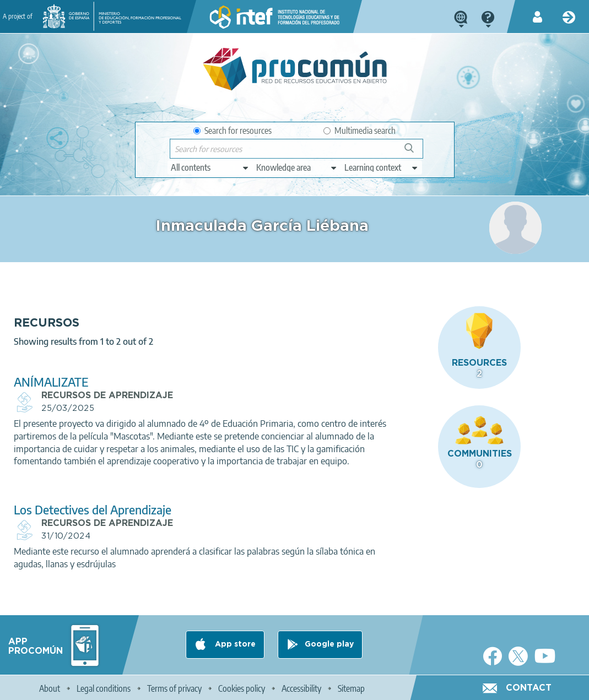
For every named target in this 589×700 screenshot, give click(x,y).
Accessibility (301, 687)
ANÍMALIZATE (198, 354)
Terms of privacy (174, 687)
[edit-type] (210, 167)
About (50, 687)
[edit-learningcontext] (382, 167)
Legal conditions (104, 687)
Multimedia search (360, 131)
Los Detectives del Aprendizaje (240, 508)
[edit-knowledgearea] (297, 167)
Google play (329, 643)
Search (414, 152)
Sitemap (351, 687)
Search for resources (233, 131)
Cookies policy (242, 687)
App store (234, 643)
